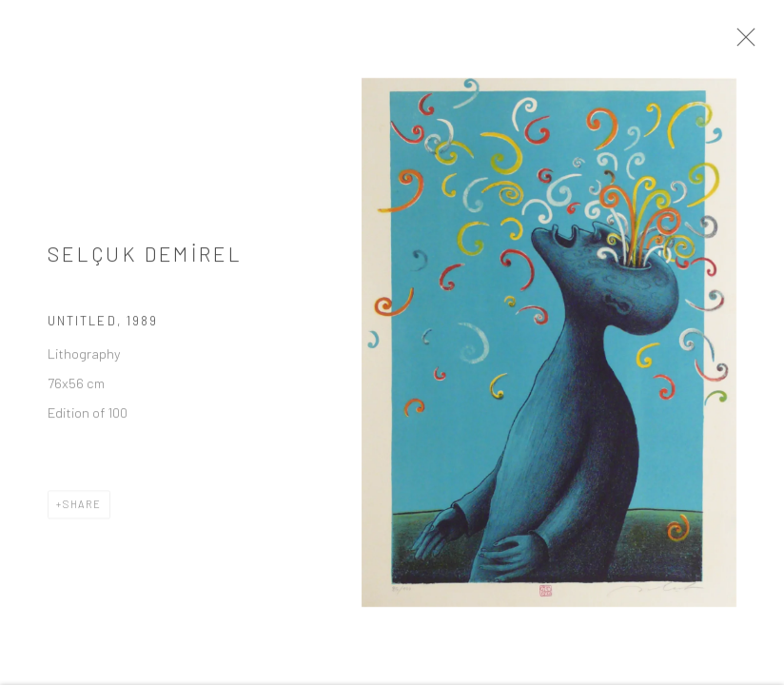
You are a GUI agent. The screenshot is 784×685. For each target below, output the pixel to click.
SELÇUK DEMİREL (145, 262)
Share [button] (82, 513)
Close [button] (764, 43)
